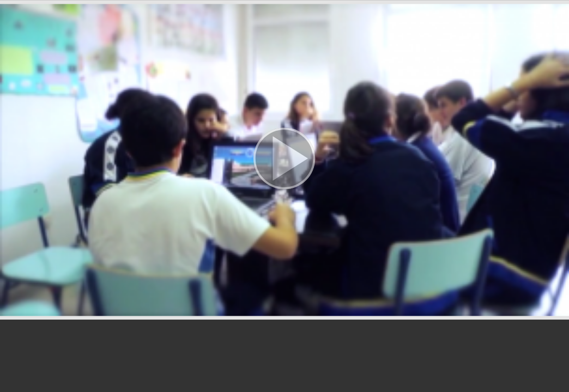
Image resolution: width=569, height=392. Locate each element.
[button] (284, 160)
